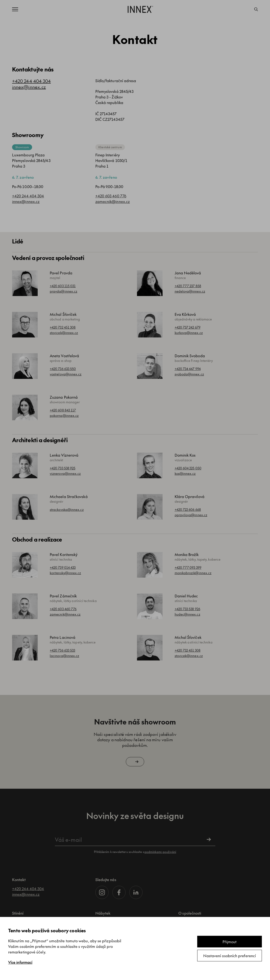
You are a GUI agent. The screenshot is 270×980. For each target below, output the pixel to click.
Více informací (20, 962)
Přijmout (230, 942)
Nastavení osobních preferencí (230, 956)
